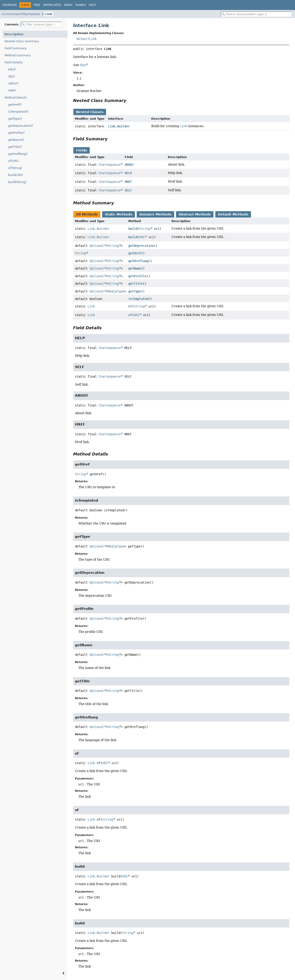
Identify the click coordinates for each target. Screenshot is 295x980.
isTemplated (138, 299)
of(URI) (13, 161)
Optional (97, 246)
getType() (15, 119)
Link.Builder (119, 126)
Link (49, 14)
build (133, 229)
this (83, 65)
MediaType (116, 291)
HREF (12, 90)
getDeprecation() (21, 126)
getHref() (15, 105)
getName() (16, 140)
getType (135, 291)
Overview (10, 5)
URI (142, 237)
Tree (37, 5)
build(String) (17, 182)
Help (92, 5)
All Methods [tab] (87, 214)
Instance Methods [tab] (155, 214)
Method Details (16, 98)
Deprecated (52, 5)
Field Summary (16, 48)
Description (14, 34)
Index (68, 5)
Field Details (14, 62)
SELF (12, 76)
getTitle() (15, 147)
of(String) (15, 168)
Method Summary (18, 55)
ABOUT (13, 83)
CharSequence (109, 165)
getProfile (137, 276)
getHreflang (138, 261)
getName (135, 268)
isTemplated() (18, 112)
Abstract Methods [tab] (195, 214)
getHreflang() (18, 154)
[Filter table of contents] (41, 24)
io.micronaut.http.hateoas (21, 14)
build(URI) (16, 175)
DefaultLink (87, 39)
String (145, 229)
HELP (12, 69)
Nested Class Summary (22, 41)
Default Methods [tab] (233, 214)
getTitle (136, 284)
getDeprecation (141, 246)
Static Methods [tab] (119, 214)
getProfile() (16, 133)
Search (81, 5)
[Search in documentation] (256, 14)
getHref (135, 253)
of (130, 306)
